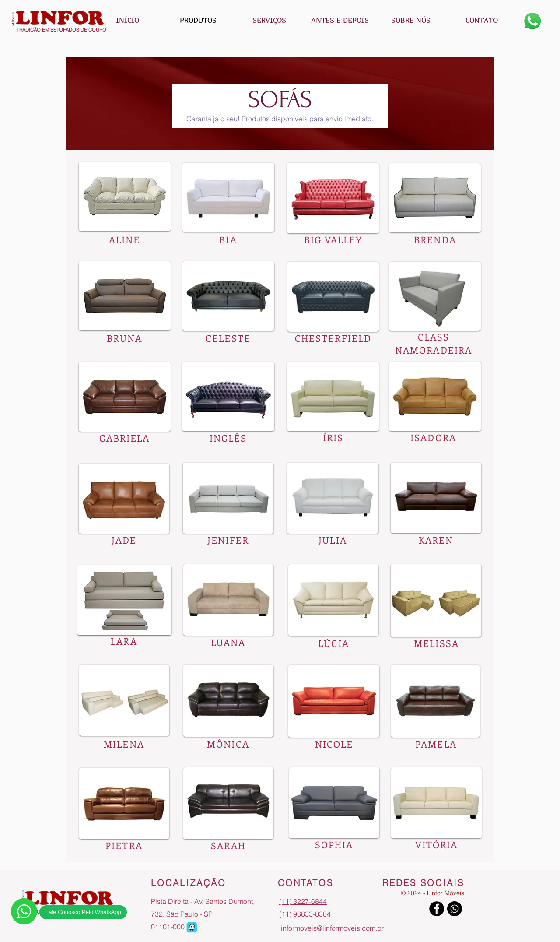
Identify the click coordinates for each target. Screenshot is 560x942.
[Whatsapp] (532, 21)
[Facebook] (437, 909)
